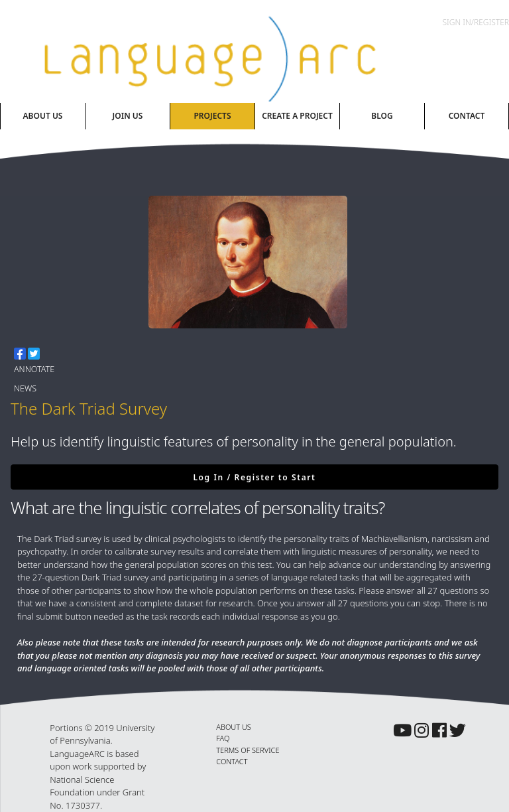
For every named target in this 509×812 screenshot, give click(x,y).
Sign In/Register (476, 22)
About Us (43, 116)
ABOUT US (234, 727)
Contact (467, 116)
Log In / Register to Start (254, 477)
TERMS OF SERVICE (248, 750)
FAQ (223, 738)
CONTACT (232, 761)
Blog (382, 116)
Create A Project (297, 116)
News (25, 388)
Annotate (34, 369)
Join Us (128, 116)
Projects (212, 116)
